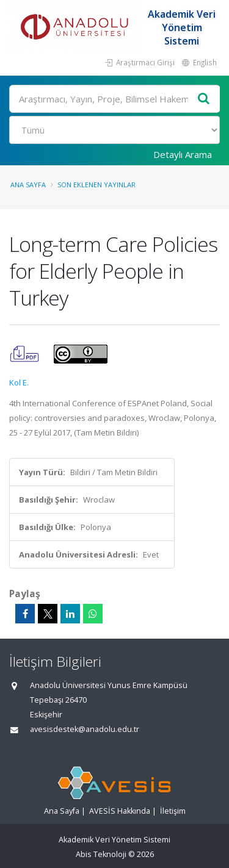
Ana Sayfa (28, 185)
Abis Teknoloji (101, 854)
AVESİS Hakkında (120, 811)
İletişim (173, 811)
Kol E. (19, 382)
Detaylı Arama (183, 154)
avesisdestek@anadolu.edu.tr (85, 729)
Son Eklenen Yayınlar (96, 185)
